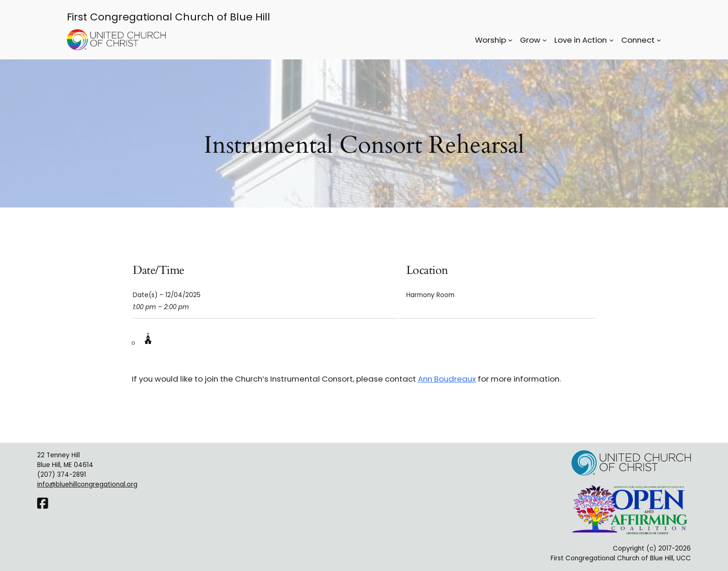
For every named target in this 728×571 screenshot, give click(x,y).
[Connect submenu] (659, 40)
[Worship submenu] (510, 40)
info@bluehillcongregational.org (87, 484)
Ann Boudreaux (447, 379)
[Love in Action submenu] (611, 40)
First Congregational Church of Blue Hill (169, 17)
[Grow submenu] (545, 40)
